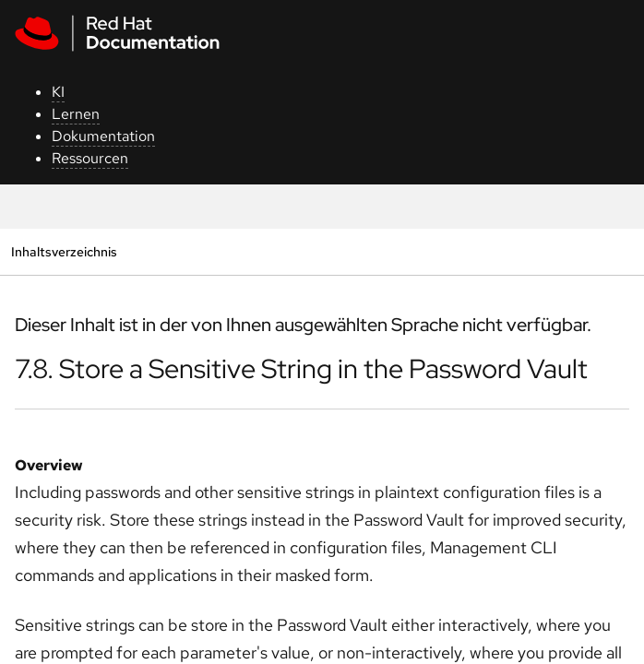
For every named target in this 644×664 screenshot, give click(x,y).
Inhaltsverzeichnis (64, 251)
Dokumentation (103, 136)
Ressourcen (90, 158)
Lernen (76, 114)
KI (58, 92)
